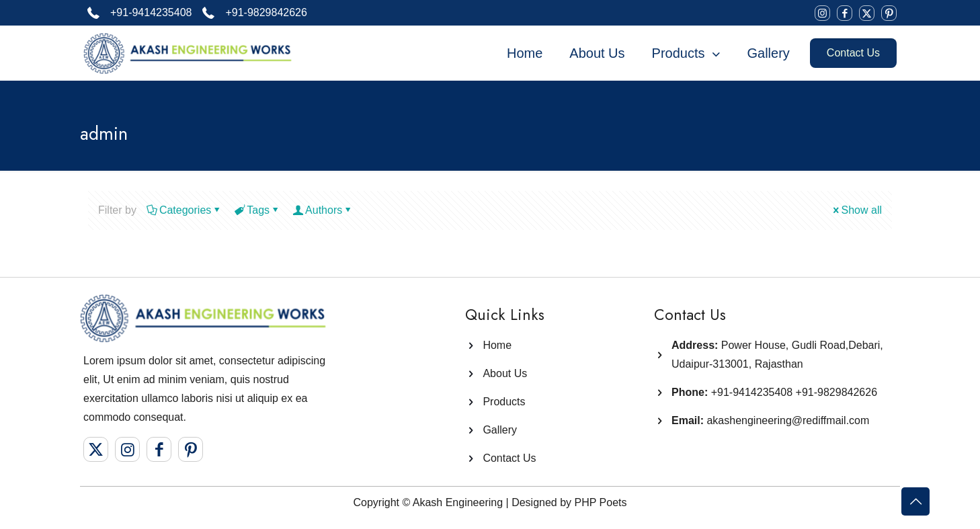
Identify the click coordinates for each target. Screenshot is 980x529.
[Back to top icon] (915, 501)
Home (497, 345)
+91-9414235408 (752, 392)
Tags (257, 210)
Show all (856, 210)
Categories (184, 210)
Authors (323, 210)
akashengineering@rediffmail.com (770, 420)
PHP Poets (601, 502)
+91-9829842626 (836, 392)
